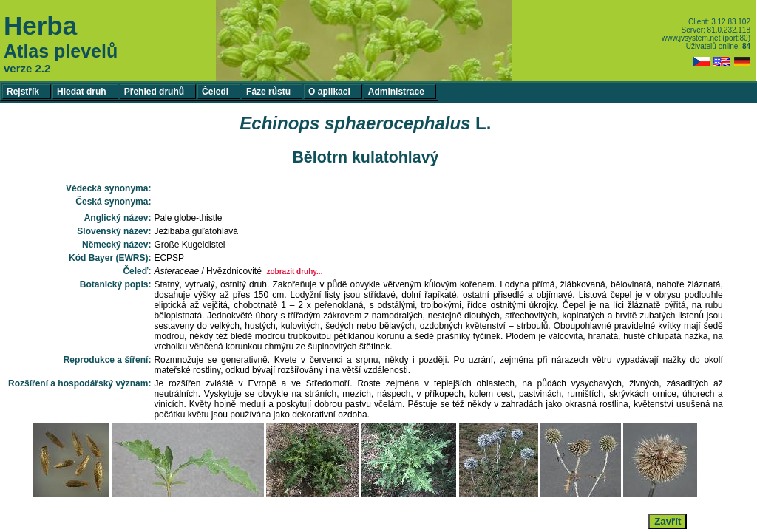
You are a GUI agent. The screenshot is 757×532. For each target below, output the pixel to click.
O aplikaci (329, 92)
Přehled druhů (154, 92)
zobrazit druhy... (294, 272)
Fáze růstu (268, 92)
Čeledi (215, 92)
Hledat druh (82, 92)
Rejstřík (23, 92)
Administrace (396, 92)
